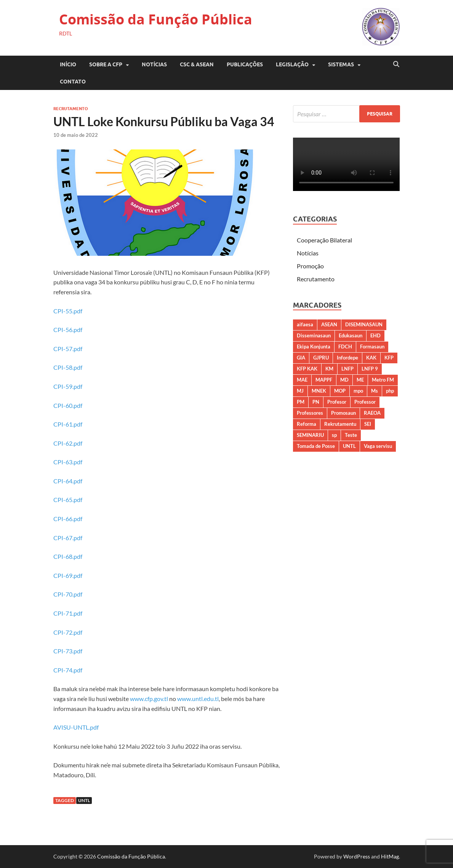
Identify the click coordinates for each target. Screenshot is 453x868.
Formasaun (372, 347)
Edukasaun (351, 335)
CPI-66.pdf (68, 519)
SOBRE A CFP (106, 64)
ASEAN (329, 324)
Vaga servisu (378, 446)
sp (334, 435)
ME (360, 380)
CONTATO (73, 82)
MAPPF (324, 380)
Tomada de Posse (316, 446)
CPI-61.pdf (68, 424)
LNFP (347, 369)
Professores (310, 413)
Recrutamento (71, 109)
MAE (302, 380)
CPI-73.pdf (68, 651)
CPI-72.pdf (68, 632)
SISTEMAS (341, 64)
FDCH (345, 347)
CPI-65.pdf (68, 500)
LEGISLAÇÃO (292, 64)
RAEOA (372, 413)
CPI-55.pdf (68, 311)
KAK (371, 358)
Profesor (337, 402)
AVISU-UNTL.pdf (76, 727)
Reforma (307, 424)
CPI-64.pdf (68, 481)
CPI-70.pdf (68, 594)
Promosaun (343, 413)
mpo (358, 391)
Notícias (154, 64)
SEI (368, 424)
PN (316, 402)
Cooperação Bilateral (324, 240)
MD (344, 380)
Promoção (310, 266)
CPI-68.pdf (68, 556)
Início (68, 64)
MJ (300, 391)
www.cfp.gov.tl (149, 699)
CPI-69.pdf (68, 575)
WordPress (357, 856)
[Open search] (396, 64)
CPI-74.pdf (68, 670)
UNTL (84, 800)
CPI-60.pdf (68, 405)
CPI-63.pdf (68, 462)
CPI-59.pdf (68, 386)
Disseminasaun (314, 335)
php (390, 391)
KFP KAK (307, 369)
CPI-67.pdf (68, 538)
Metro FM (383, 380)
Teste (351, 435)
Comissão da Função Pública (156, 19)
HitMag (390, 856)
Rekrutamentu (340, 424)
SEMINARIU (310, 435)
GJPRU (321, 358)
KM (329, 369)
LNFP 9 (370, 369)
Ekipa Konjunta (314, 347)
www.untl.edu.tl (198, 699)
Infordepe (347, 358)
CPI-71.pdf (68, 613)
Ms (375, 391)
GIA (301, 358)
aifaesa (305, 324)
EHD (375, 335)
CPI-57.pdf (68, 349)
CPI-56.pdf (68, 330)
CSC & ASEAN (197, 64)
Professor (365, 402)
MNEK (319, 391)
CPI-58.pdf (68, 367)
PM (301, 402)
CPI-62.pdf (68, 443)
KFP (389, 358)
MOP (340, 391)
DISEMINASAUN (364, 324)
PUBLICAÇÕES (245, 64)
